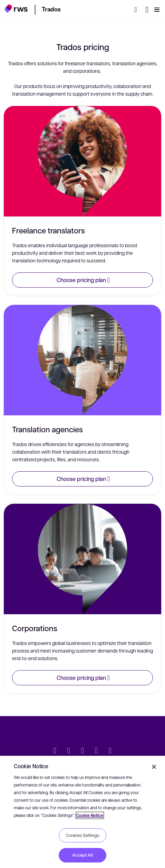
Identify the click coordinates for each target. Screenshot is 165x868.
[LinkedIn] (69, 751)
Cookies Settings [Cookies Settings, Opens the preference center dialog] (82, 835)
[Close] (154, 767)
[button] (16, 9)
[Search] (138, 10)
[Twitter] (55, 751)
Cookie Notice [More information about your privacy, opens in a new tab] (90, 815)
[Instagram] (110, 751)
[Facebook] (82, 751)
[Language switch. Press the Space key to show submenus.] (147, 10)
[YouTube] (96, 751)
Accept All (82, 855)
